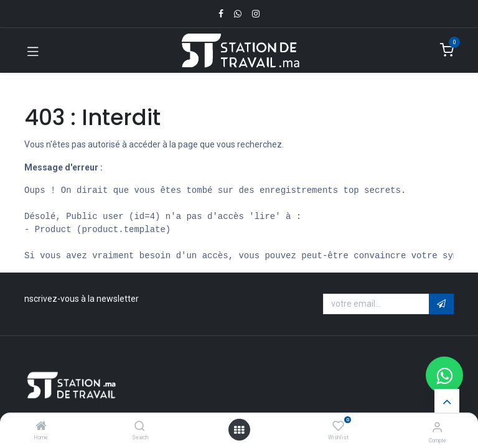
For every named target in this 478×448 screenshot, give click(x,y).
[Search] (140, 427)
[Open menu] (239, 430)
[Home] (41, 427)
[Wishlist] (338, 426)
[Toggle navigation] (33, 50)
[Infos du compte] (437, 427)
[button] (441, 304)
